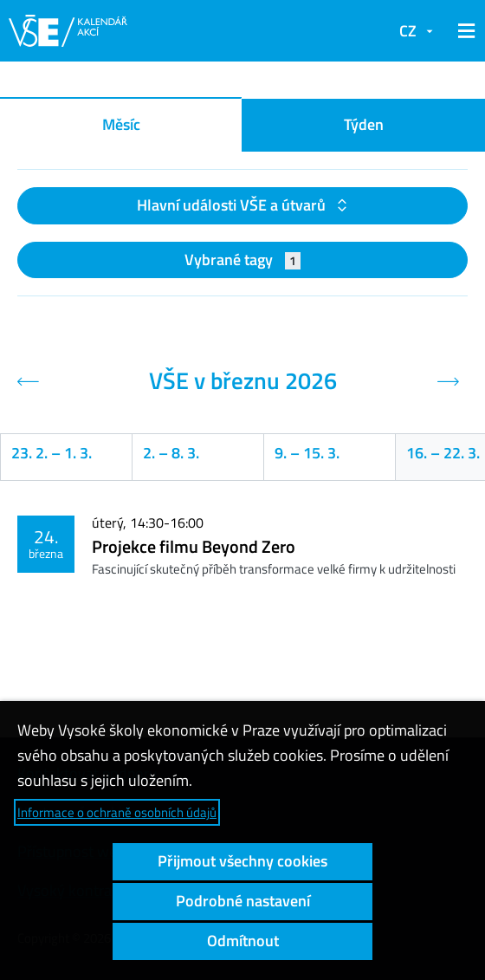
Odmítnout (243, 941)
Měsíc (121, 124)
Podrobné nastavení (243, 901)
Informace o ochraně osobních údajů (117, 812)
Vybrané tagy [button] (243, 260)
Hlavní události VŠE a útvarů (233, 205)
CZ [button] (408, 31)
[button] (463, 31)
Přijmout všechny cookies (242, 861)
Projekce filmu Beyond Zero (194, 546)
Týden (364, 124)
